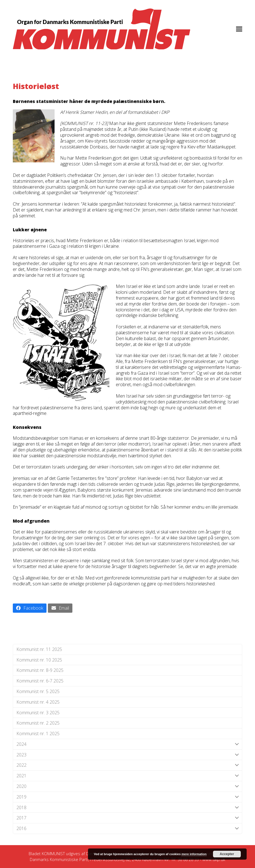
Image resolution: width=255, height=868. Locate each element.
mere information (194, 854)
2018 (127, 808)
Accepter (227, 854)
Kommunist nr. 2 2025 (38, 723)
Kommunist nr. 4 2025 (38, 702)
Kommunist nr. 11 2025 (39, 649)
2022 (127, 765)
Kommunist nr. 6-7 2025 (40, 681)
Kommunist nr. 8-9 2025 (40, 670)
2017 (127, 818)
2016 (127, 829)
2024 (127, 744)
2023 (127, 755)
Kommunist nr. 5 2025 (38, 691)
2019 (127, 797)
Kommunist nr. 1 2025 (38, 734)
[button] (239, 29)
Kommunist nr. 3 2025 (38, 713)
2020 (127, 786)
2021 (127, 776)
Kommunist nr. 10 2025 (39, 660)
